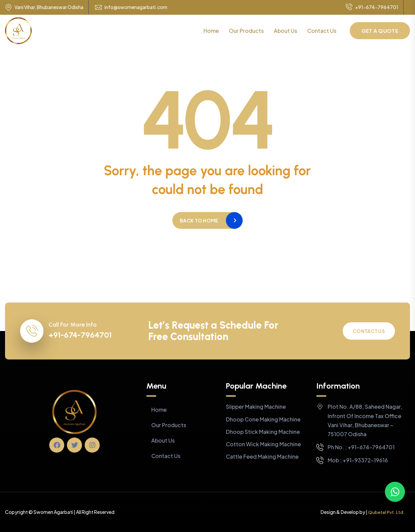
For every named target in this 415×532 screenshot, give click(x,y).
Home (211, 31)
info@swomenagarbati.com (136, 7)
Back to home (199, 220)
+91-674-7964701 (372, 7)
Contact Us (322, 31)
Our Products (246, 31)
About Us (285, 31)
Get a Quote (380, 31)
